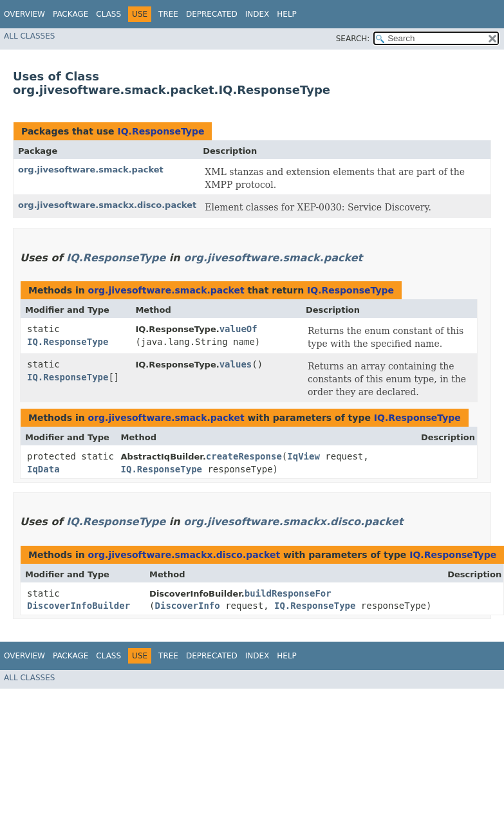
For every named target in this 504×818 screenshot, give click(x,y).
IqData (43, 469)
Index (257, 14)
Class (108, 14)
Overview (24, 14)
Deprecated (212, 14)
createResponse (244, 456)
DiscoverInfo (188, 606)
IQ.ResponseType (161, 131)
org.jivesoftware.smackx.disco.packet (107, 205)
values (236, 364)
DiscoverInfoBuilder (79, 606)
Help (287, 14)
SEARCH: (353, 39)
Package (70, 14)
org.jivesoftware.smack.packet (91, 170)
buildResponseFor (288, 593)
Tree (168, 14)
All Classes (29, 36)
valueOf (238, 329)
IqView (303, 456)
